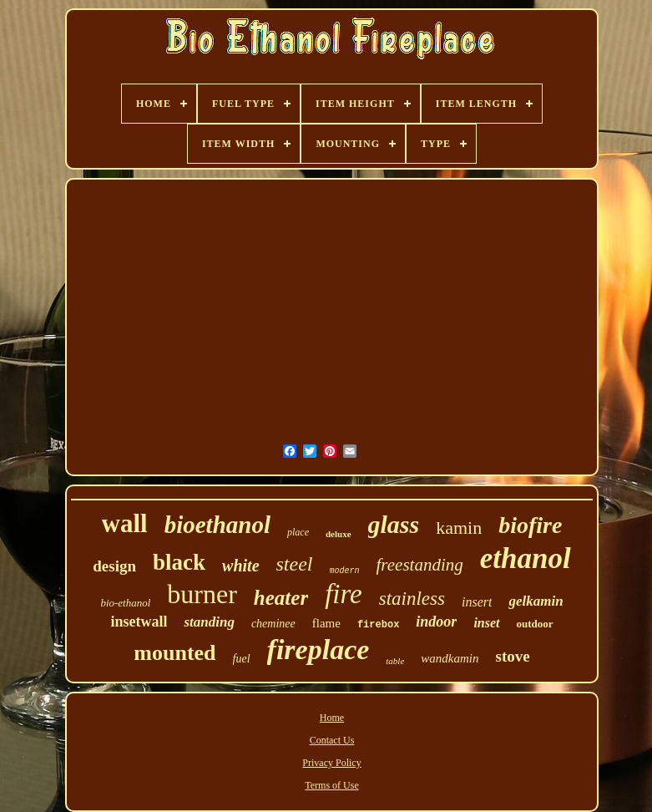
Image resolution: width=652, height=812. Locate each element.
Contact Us (332, 740)
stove (512, 656)
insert (477, 602)
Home (332, 718)
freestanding (420, 565)
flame (326, 623)
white (240, 566)
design (114, 566)
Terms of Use (331, 785)
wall (125, 523)
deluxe (339, 534)
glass (394, 524)
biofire (530, 525)
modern (345, 571)
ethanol (526, 558)
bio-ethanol (125, 603)
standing (209, 622)
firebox (378, 625)
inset (486, 623)
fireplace (318, 650)
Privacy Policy (331, 763)
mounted (174, 653)
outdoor (535, 624)
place (298, 532)
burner (202, 594)
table (395, 661)
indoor (436, 622)
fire (344, 594)
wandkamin (450, 658)
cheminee (273, 624)
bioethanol (217, 525)
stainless (412, 599)
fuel (242, 659)
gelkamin (536, 601)
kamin (459, 528)
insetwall (139, 622)
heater (281, 598)
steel (295, 564)
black (179, 562)
